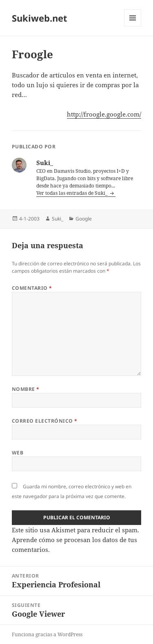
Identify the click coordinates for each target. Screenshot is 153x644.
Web (18, 453)
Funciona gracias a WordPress (47, 634)
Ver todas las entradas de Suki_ (73, 193)
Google (84, 219)
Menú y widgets (133, 26)
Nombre (26, 389)
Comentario (32, 288)
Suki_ (58, 219)
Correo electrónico (45, 421)
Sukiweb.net (40, 18)
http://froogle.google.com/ (104, 114)
